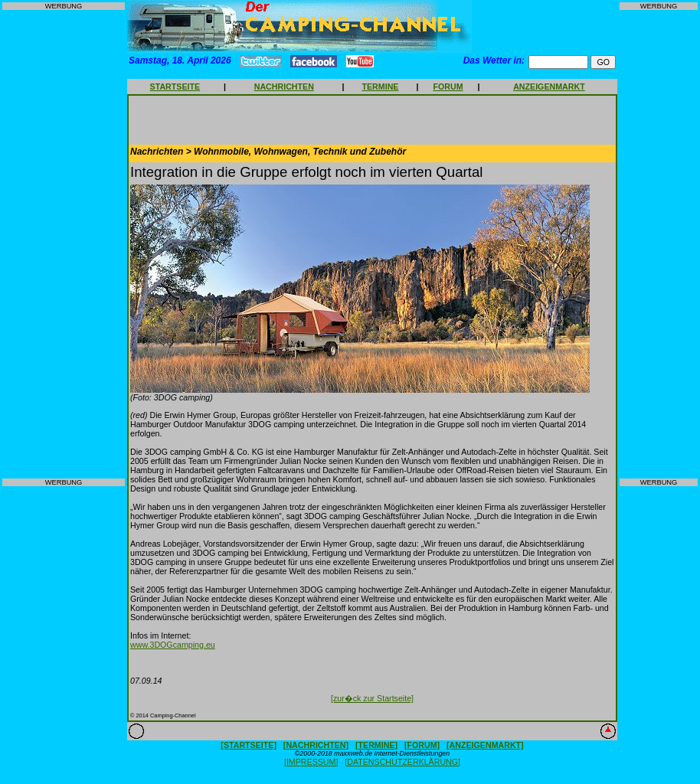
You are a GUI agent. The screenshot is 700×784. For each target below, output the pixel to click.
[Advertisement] (64, 244)
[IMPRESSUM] (311, 762)
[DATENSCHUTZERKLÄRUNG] (402, 762)
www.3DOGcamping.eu (173, 645)
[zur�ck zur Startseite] (372, 698)
